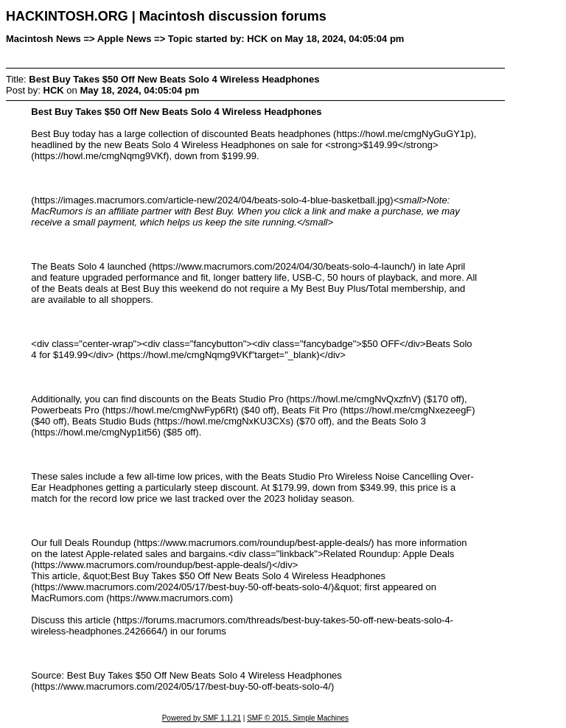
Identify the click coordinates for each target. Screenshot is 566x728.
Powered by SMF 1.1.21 (202, 718)
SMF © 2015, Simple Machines (298, 718)
